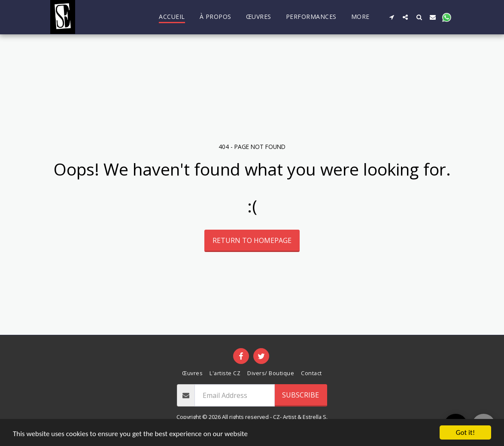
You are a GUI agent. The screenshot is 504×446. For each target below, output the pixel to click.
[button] (392, 17)
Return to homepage (252, 240)
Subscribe (301, 395)
